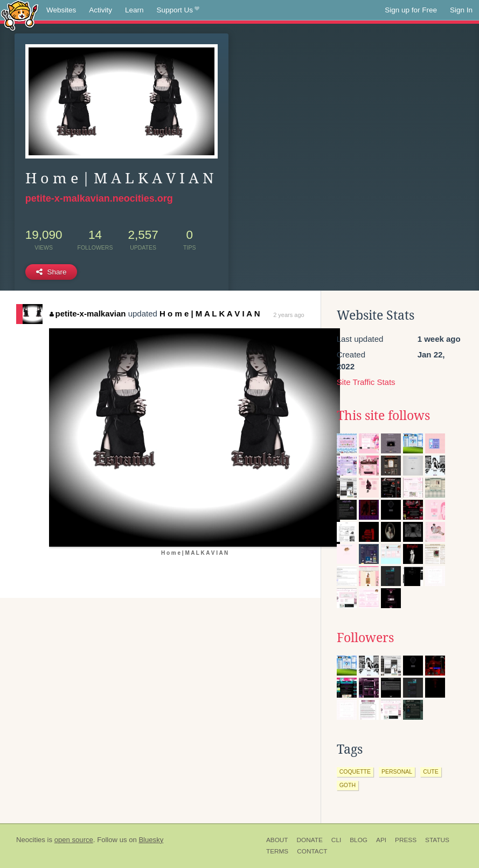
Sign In (461, 10)
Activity (100, 10)
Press (406, 840)
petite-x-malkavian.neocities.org (99, 198)
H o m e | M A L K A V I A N (210, 314)
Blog (359, 840)
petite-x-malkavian (88, 314)
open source (74, 840)
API (381, 840)
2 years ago (289, 315)
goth (348, 785)
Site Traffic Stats (366, 382)
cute (431, 771)
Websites (61, 10)
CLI (336, 840)
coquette (355, 771)
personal (397, 771)
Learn (134, 10)
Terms (277, 851)
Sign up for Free (411, 10)
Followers (365, 638)
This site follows (383, 416)
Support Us (178, 10)
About (277, 840)
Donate (310, 840)
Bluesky (151, 840)
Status (437, 840)
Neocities (31, 840)
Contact (312, 851)
